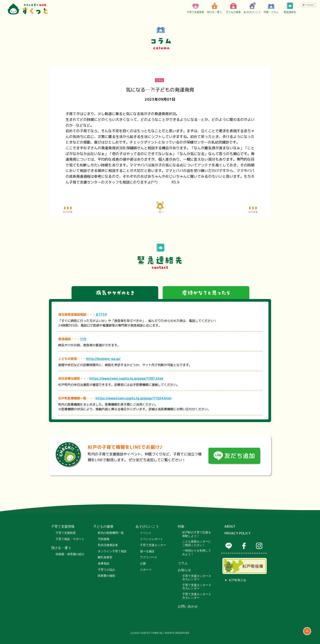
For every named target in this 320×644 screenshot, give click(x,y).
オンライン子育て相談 (112, 551)
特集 (181, 526)
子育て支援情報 (195, 8)
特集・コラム (271, 8)
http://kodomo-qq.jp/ (103, 359)
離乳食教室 (105, 557)
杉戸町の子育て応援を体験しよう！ (197, 534)
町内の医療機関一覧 (111, 533)
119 (83, 339)
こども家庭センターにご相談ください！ (197, 543)
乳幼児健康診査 (108, 545)
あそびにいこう (252, 8)
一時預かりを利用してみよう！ (197, 552)
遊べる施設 (147, 551)
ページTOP (307, 631)
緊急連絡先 (290, 8)
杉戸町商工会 (238, 580)
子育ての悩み (106, 570)
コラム (183, 563)
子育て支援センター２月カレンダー (197, 596)
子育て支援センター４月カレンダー (197, 578)
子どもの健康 (233, 8)
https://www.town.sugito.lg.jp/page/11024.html (133, 398)
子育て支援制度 (66, 533)
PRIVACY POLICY (237, 533)
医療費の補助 (106, 576)
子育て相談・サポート (70, 539)
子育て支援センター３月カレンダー (197, 587)
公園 (143, 563)
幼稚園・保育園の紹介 (70, 554)
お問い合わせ (188, 606)
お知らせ (184, 570)
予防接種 (104, 539)
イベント (146, 533)
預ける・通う (214, 8)
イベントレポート (152, 539)
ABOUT (230, 526)
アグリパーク (149, 557)
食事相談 (104, 563)
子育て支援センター (153, 545)
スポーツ (146, 570)
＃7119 (101, 314)
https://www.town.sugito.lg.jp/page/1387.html (126, 378)
